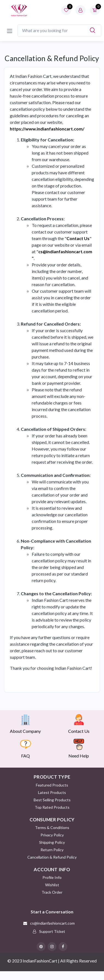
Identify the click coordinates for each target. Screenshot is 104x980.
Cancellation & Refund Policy (52, 857)
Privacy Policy (52, 835)
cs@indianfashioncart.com (65, 251)
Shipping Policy (52, 842)
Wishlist (52, 885)
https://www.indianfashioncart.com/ (47, 129)
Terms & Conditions (52, 827)
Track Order (52, 892)
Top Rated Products (52, 807)
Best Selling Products (52, 800)
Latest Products (52, 792)
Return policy (52, 850)
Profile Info (52, 877)
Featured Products (52, 785)
